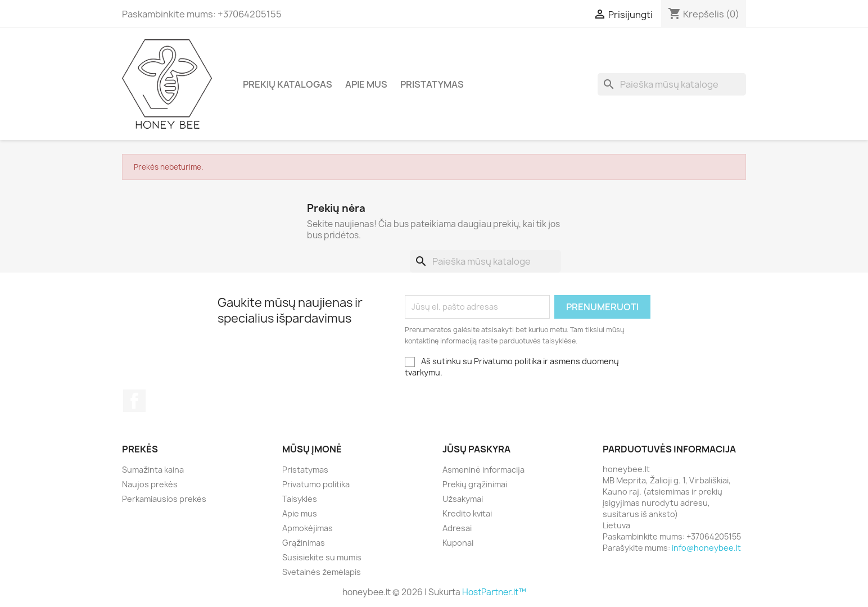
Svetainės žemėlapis (322, 572)
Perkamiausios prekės (164, 499)
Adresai (457, 528)
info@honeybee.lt (706, 548)
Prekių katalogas (288, 84)
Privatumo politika (316, 484)
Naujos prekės (150, 484)
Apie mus (366, 84)
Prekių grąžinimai (475, 484)
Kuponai (458, 543)
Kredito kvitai (467, 513)
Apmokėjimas (308, 528)
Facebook (134, 401)
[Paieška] (672, 84)
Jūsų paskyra (476, 449)
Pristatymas (432, 84)
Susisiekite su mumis (322, 557)
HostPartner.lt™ (494, 592)
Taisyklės (300, 499)
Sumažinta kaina (153, 470)
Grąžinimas (304, 543)
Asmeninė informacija (483, 470)
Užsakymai (463, 499)
